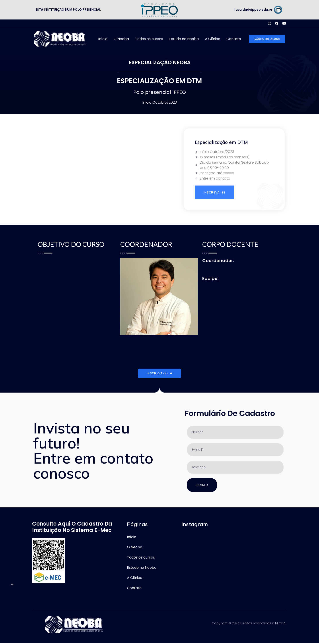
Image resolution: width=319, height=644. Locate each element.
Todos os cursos (149, 39)
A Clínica (213, 39)
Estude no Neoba (184, 39)
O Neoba (121, 39)
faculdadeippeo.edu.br (253, 10)
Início (103, 39)
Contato (234, 39)
